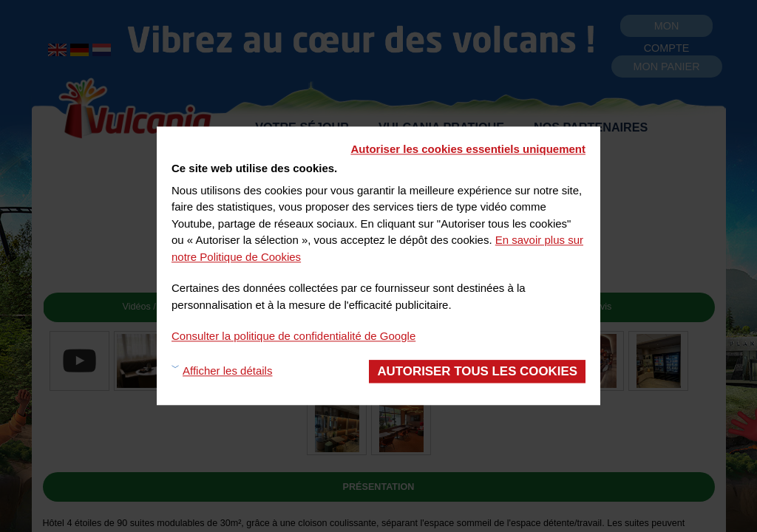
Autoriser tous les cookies (477, 371)
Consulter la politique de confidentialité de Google (293, 336)
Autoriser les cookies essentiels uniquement (468, 149)
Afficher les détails (227, 371)
